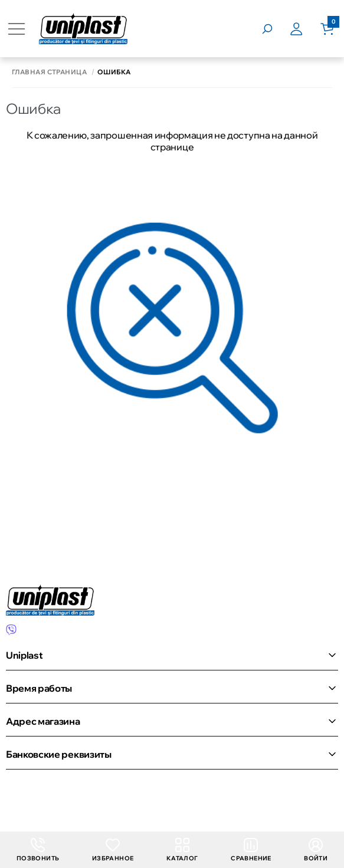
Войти (316, 850)
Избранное (113, 850)
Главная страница (49, 72)
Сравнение (251, 850)
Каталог (182, 850)
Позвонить (38, 850)
